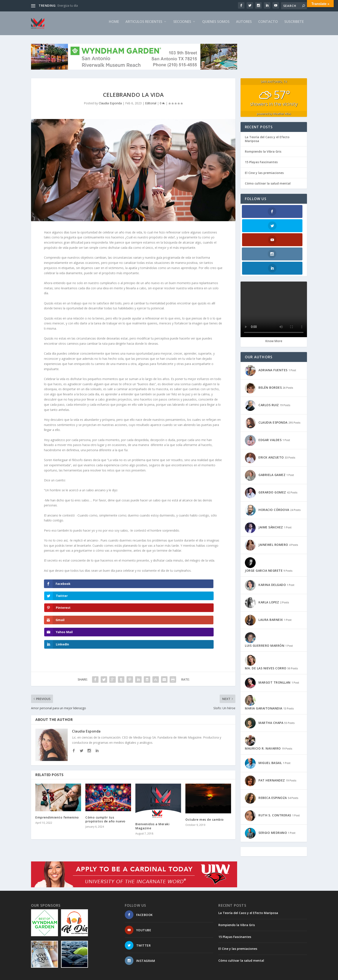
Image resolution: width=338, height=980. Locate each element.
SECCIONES (182, 25)
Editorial (151, 107)
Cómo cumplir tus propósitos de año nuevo (105, 775)
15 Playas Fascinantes (261, 166)
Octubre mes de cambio (205, 775)
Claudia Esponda (110, 107)
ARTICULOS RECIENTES (144, 25)
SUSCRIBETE (294, 25)
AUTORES (244, 25)
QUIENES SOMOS (216, 25)
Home (114, 25)
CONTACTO (268, 25)
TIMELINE (239, 975)
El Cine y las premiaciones (264, 176)
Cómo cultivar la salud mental (268, 187)
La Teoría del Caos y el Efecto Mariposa (267, 143)
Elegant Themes (61, 975)
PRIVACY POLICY (261, 975)
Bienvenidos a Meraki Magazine (152, 782)
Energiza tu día (68, 5)
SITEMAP (201, 975)
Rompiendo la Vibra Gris (263, 155)
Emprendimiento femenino (57, 773)
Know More (274, 302)
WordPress (101, 975)
